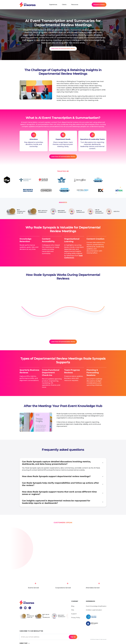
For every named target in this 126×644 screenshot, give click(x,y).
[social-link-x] (30, 608)
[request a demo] (63, 157)
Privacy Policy (76, 618)
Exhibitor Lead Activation (94, 610)
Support (74, 614)
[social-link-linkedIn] (21, 608)
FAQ (73, 610)
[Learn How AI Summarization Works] (63, 49)
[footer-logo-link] (44, 603)
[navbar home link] (28, 5)
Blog (73, 606)
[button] (53, 5)
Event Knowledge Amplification (96, 606)
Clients (64, 5)
